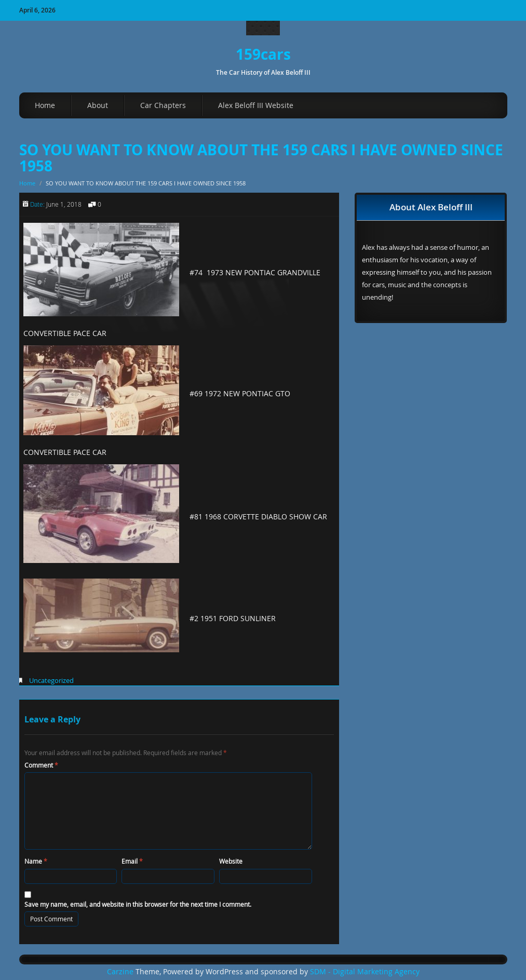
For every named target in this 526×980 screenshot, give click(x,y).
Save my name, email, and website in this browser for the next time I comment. (138, 904)
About (98, 105)
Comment (41, 765)
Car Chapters (163, 105)
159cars (263, 54)
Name (36, 861)
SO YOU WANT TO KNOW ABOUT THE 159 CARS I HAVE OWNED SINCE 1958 (261, 158)
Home (45, 105)
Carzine (121, 972)
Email (132, 861)
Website (231, 861)
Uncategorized (51, 680)
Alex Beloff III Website (256, 105)
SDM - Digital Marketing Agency (365, 972)
